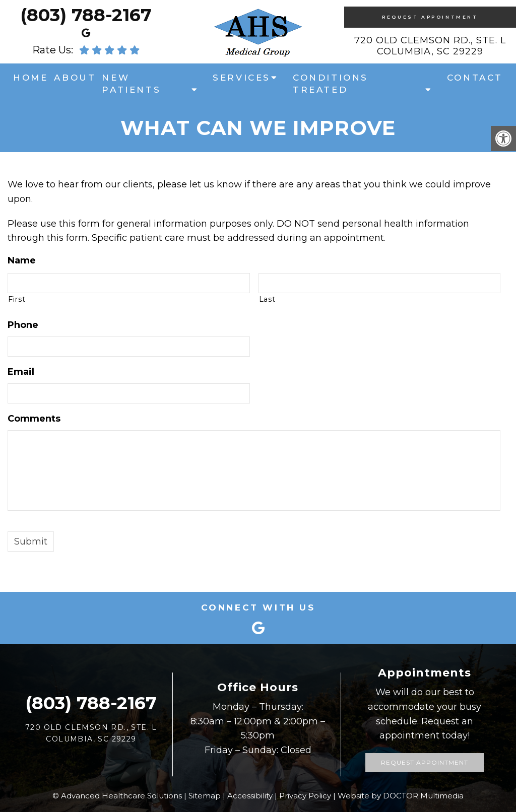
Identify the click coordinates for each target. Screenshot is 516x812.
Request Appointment (430, 17)
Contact (475, 78)
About (75, 78)
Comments (34, 419)
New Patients (131, 84)
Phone (23, 325)
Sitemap (205, 796)
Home (30, 78)
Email (21, 372)
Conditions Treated (331, 84)
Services (242, 78)
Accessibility (250, 796)
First (17, 299)
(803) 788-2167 (86, 15)
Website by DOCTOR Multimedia (401, 796)
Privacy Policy (305, 796)
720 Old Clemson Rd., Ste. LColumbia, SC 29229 (430, 46)
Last (267, 299)
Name (22, 260)
